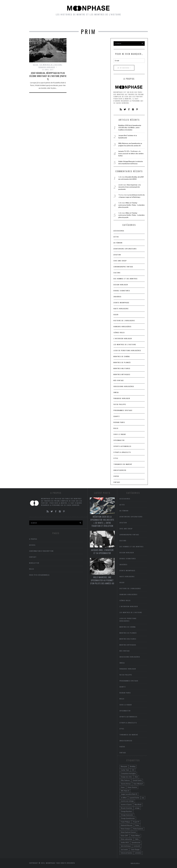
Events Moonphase (121, 303)
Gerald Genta (137, 780)
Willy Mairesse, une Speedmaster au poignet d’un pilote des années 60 (102, 580)
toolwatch (137, 846)
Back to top (135, 863)
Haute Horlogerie (121, 309)
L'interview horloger (123, 338)
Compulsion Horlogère (128, 773)
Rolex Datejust (126, 829)
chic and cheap (120, 261)
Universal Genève (127, 853)
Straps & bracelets (122, 452)
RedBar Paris (119, 422)
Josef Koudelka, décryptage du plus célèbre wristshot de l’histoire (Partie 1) (48, 76)
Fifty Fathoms (125, 780)
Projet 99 (136, 822)
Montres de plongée (122, 362)
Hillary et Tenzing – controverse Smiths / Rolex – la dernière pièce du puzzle (131, 205)
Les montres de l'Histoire (51, 65)
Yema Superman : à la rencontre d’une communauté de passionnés (129, 187)
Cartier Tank (125, 770)
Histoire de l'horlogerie (124, 321)
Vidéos (116, 476)
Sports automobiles (122, 446)
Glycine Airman (126, 784)
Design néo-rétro (126, 777)
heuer (116, 315)
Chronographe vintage (123, 267)
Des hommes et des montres (126, 279)
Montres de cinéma (122, 356)
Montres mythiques (122, 374)
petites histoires (71, 22)
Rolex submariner (127, 839)
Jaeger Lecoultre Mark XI (129, 794)
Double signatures (122, 291)
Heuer (123, 787)
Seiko (137, 839)
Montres (52, 22)
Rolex (116, 428)
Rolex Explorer (138, 829)
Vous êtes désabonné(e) (39, 575)
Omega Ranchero (126, 811)
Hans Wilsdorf (138, 784)
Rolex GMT (125, 836)
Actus (36, 65)
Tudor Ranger (135, 849)
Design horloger (121, 285)
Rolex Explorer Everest (128, 832)
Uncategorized (120, 470)
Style (116, 458)
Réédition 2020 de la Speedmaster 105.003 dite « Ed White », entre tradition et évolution (130, 128)
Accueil (38, 22)
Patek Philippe (120, 404)
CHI (133, 770)
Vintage (117, 482)
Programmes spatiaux (123, 410)
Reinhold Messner (127, 825)
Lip (143, 798)
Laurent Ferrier (134, 798)
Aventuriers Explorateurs (125, 249)
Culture (117, 273)
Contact (33, 557)
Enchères (117, 297)
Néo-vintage (119, 380)
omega (137, 808)
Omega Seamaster (127, 815)
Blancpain (124, 766)
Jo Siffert (124, 798)
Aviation (117, 255)
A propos (138, 22)
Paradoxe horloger (47, 67)
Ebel (136, 777)
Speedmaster (119, 440)
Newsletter (122, 22)
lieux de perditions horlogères (127, 350)
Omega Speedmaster (128, 818)
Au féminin (118, 243)
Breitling (133, 766)
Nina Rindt (138, 805)
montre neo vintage (127, 801)
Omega (116, 392)
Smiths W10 (125, 842)
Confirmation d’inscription (41, 551)
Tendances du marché (123, 464)
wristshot (138, 853)
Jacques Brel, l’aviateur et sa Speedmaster (102, 552)
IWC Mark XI (125, 791)
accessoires (119, 231)
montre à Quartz (126, 805)
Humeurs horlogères (99, 22)
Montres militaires (122, 368)
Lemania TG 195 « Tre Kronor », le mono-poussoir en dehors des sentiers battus (131, 153)
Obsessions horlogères (124, 386)
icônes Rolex (119, 333)
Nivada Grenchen (126, 808)
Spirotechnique (126, 846)
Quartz (117, 416)
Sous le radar (120, 434)
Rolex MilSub (135, 836)
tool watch (124, 849)
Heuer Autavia (132, 787)
